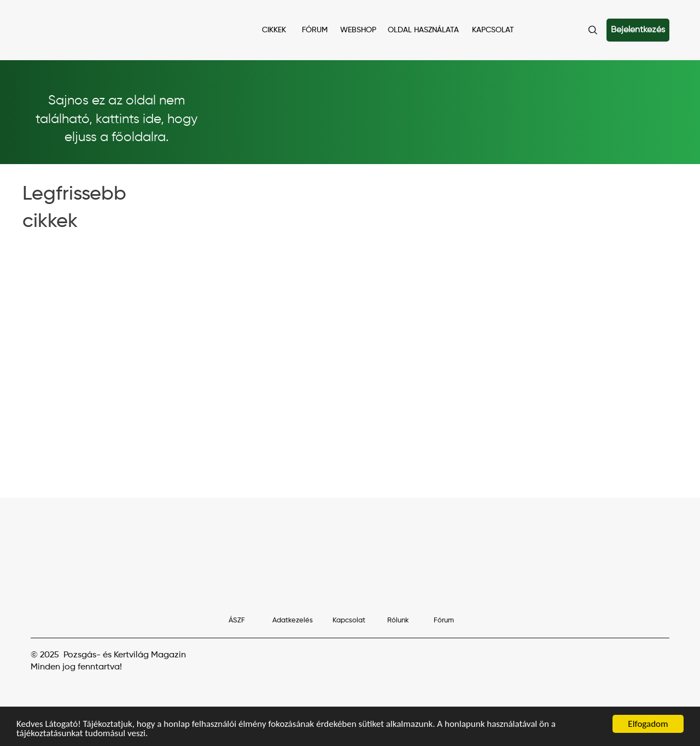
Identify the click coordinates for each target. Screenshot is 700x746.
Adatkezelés (293, 620)
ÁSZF (237, 620)
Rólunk (398, 620)
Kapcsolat (349, 620)
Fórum (444, 620)
